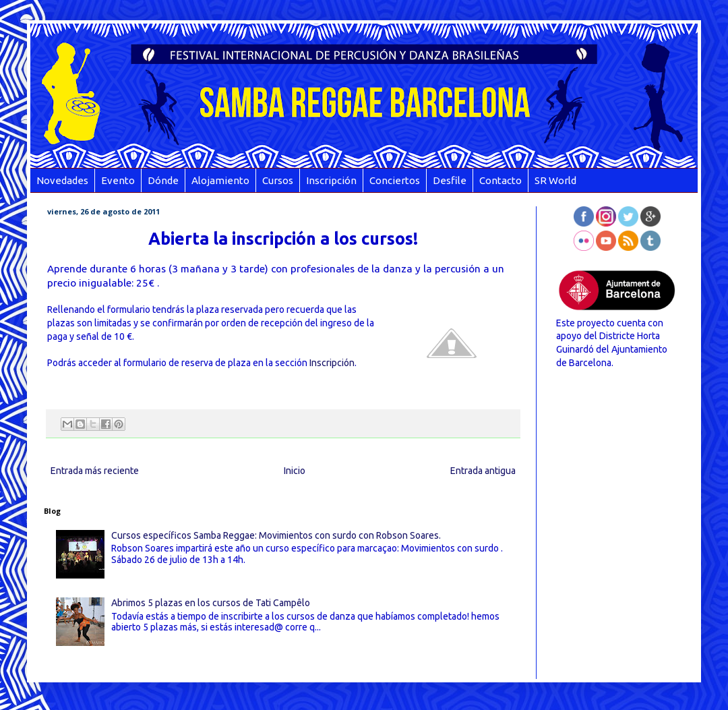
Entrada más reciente (95, 471)
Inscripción (331, 180)
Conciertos (395, 180)
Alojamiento (220, 180)
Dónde (163, 180)
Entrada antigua (483, 471)
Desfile (450, 180)
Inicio (295, 471)
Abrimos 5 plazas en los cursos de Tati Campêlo (211, 603)
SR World (555, 180)
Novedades (62, 180)
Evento (118, 180)
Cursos (278, 180)
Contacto (500, 180)
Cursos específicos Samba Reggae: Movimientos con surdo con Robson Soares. (276, 535)
